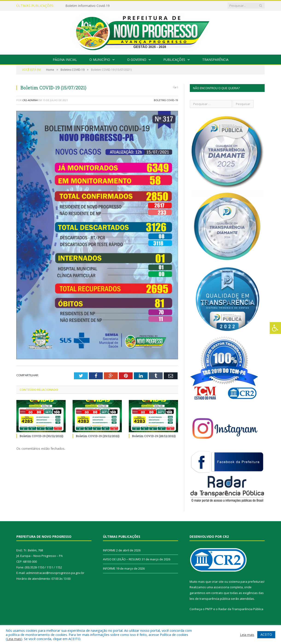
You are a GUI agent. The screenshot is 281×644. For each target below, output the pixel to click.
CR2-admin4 (30, 100)
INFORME (109, 550)
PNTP (209, 609)
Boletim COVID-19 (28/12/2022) (154, 436)
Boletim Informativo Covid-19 (88, 6)
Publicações (174, 60)
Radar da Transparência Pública (241, 609)
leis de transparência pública (210, 599)
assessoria (221, 587)
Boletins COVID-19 (166, 100)
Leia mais (14, 639)
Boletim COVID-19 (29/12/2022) (98, 436)
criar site (218, 582)
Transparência (215, 60)
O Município (100, 60)
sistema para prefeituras (246, 582)
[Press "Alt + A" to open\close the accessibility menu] (275, 328)
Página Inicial (65, 60)
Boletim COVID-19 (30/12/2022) (41, 436)
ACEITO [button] (266, 634)
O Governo (137, 60)
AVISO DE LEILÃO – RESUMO (122, 559)
